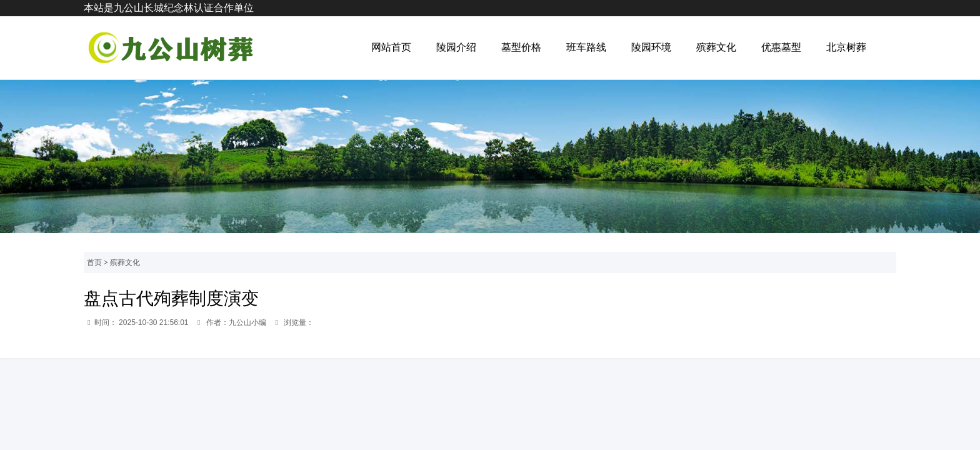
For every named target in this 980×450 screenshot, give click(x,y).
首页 (94, 262)
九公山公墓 (169, 47)
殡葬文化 (716, 47)
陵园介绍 (456, 47)
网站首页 (391, 47)
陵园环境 (651, 47)
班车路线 (586, 47)
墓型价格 (521, 47)
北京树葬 (846, 47)
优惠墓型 (781, 47)
